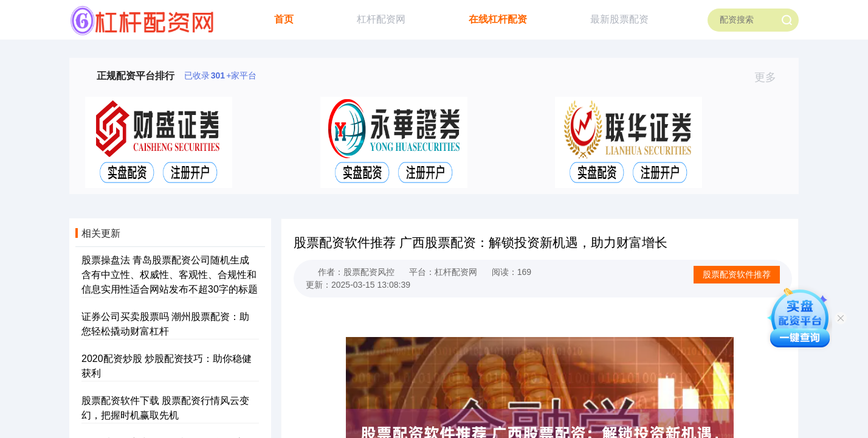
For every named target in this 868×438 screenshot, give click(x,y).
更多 (770, 77)
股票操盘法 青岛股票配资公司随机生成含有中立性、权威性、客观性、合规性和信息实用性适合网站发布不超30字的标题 (170, 275)
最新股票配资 (619, 19)
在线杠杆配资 (498, 19)
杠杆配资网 (381, 19)
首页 (284, 19)
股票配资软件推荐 (737, 274)
